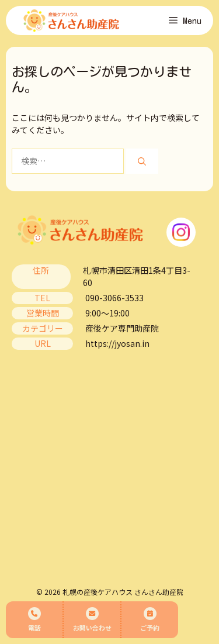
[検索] (142, 161)
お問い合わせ (92, 620)
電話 (34, 620)
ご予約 (150, 620)
